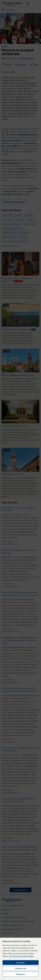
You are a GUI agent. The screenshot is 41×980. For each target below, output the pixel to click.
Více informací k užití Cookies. (21, 956)
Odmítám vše (21, 968)
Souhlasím (21, 963)
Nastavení (21, 974)
